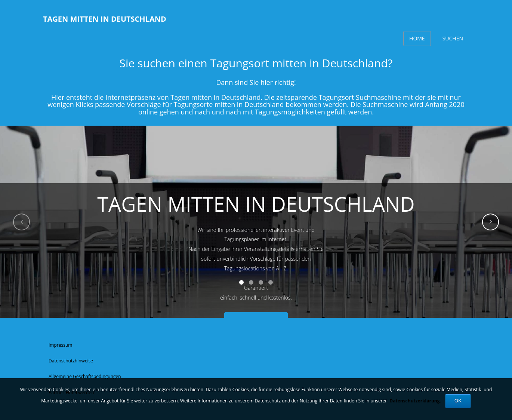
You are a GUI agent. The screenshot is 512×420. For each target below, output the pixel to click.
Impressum (60, 345)
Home (417, 38)
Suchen (453, 38)
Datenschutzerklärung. (415, 401)
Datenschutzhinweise (71, 361)
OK (458, 401)
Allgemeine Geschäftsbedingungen (85, 376)
